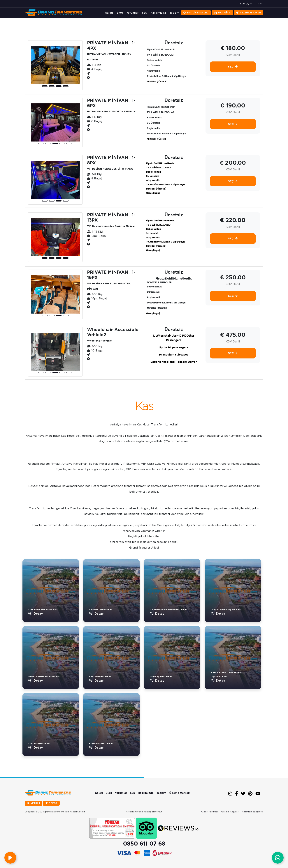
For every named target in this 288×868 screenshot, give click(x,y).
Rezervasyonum (249, 13)
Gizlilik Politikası (209, 812)
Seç (233, 67)
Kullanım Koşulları (230, 812)
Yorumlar (132, 13)
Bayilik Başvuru (196, 13)
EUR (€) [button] (245, 4)
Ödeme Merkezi (180, 793)
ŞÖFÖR (51, 803)
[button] (45, 86)
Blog (120, 13)
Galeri (109, 13)
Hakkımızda (158, 13)
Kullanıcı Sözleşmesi (253, 812)
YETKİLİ (34, 803)
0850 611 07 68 (144, 844)
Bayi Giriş (222, 13)
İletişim (174, 13)
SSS (144, 13)
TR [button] (258, 4)
